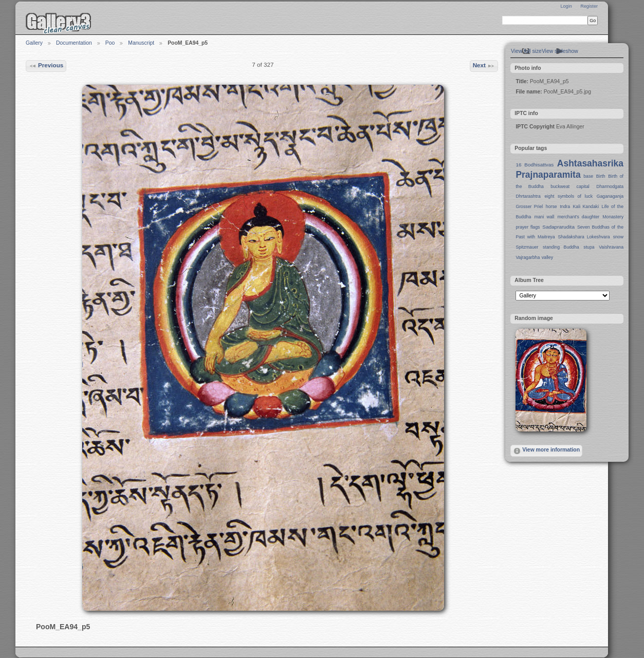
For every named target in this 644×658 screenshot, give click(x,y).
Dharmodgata (610, 186)
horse (551, 206)
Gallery (34, 43)
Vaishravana (611, 247)
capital (583, 186)
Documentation (74, 43)
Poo (110, 43)
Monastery (613, 217)
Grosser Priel (529, 206)
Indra (565, 206)
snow (618, 237)
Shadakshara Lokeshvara (584, 237)
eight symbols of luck (569, 196)
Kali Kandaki (586, 206)
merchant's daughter (578, 217)
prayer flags (528, 227)
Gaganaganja (610, 196)
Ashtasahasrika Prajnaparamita (569, 169)
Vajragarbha (528, 257)
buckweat (560, 186)
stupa (589, 247)
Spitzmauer (527, 247)
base (588, 176)
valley (547, 257)
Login (566, 6)
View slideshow (560, 51)
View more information (546, 451)
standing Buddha (561, 247)
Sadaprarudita (558, 227)
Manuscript (141, 43)
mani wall (545, 217)
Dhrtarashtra (528, 196)
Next (484, 66)
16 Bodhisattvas (535, 165)
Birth (601, 176)
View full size (526, 51)
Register (589, 6)
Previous (46, 66)
